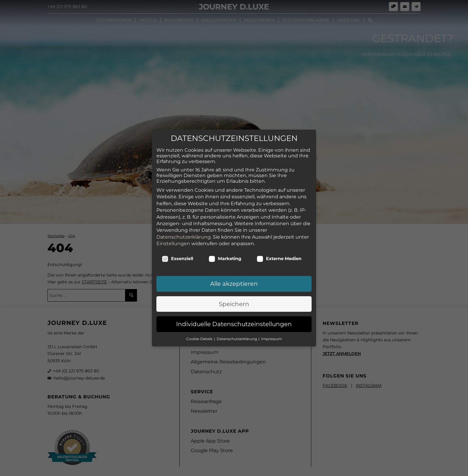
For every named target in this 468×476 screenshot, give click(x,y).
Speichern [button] (234, 300)
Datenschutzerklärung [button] (237, 335)
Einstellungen (173, 240)
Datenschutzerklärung (184, 233)
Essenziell (177, 255)
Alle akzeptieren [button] (234, 280)
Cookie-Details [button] (200, 335)
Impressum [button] (272, 335)
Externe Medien (279, 255)
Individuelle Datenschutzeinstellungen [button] (234, 320)
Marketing (225, 255)
